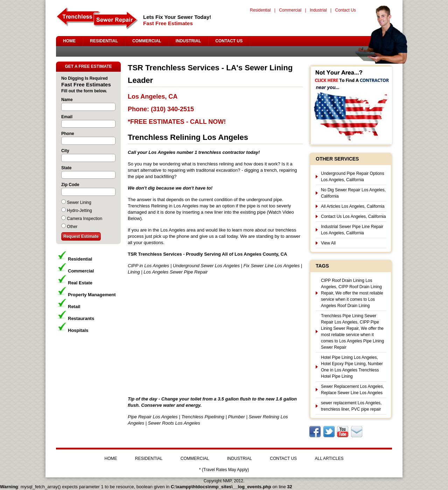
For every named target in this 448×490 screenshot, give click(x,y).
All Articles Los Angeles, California (353, 206)
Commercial (290, 10)
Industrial (318, 10)
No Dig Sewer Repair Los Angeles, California (353, 193)
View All (328, 243)
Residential (260, 10)
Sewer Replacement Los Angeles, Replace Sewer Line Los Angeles (352, 390)
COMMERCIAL (147, 41)
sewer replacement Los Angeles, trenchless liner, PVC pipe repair (351, 406)
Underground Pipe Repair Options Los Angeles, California (353, 177)
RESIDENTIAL (104, 41)
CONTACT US (229, 41)
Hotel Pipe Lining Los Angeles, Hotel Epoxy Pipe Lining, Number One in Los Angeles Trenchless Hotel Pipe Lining (352, 367)
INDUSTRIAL (188, 41)
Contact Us (345, 10)
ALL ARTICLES (329, 459)
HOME (69, 41)
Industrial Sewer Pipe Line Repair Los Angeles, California (352, 230)
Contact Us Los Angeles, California (353, 216)
